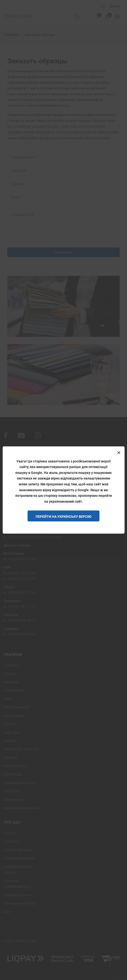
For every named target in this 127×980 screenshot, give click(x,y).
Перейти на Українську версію (63, 517)
